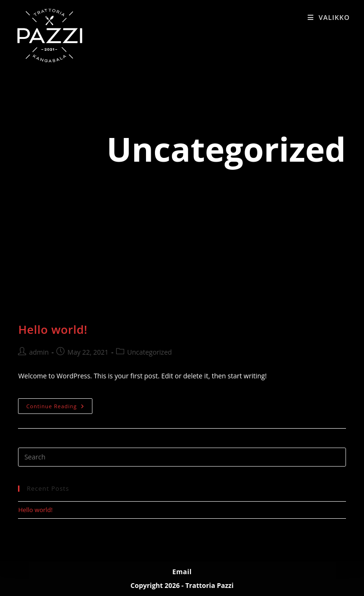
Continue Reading (59, 408)
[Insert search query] (182, 457)
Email (182, 572)
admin (39, 352)
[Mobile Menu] (329, 17)
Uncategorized (149, 352)
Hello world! (53, 329)
